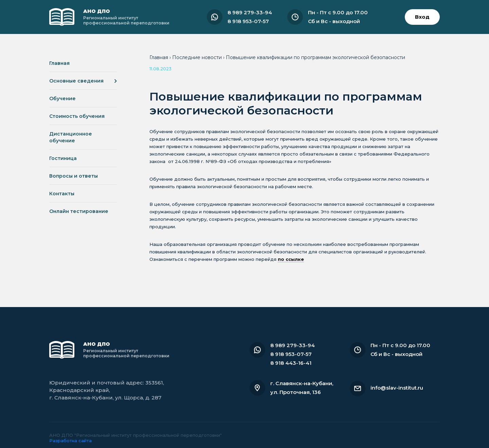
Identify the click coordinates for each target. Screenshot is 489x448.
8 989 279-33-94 (250, 12)
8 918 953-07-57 (248, 21)
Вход (422, 17)
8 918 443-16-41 (291, 363)
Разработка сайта (70, 441)
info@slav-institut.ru (397, 388)
